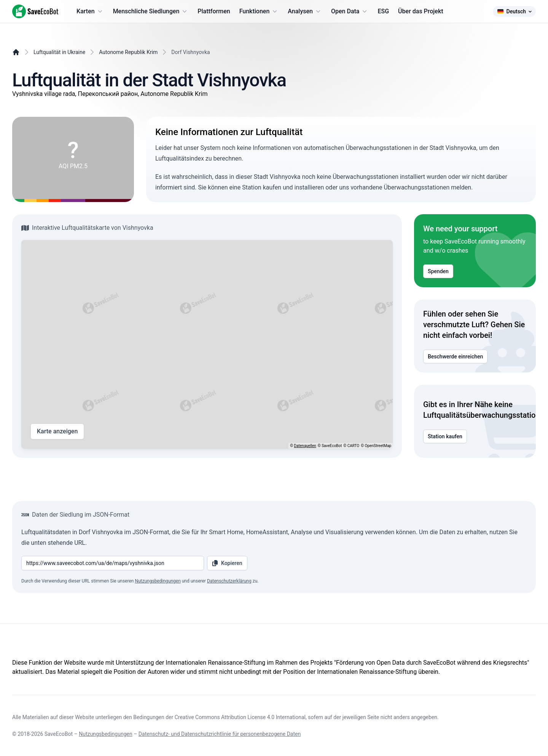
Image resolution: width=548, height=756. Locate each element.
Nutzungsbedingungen (158, 581)
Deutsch (514, 11)
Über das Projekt (421, 11)
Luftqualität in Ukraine (59, 52)
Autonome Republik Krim (128, 52)
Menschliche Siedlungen (151, 11)
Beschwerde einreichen (455, 357)
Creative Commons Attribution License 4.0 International (240, 717)
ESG (383, 11)
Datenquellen (305, 446)
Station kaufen (445, 436)
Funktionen (259, 11)
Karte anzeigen (57, 431)
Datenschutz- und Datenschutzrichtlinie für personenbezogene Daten (220, 734)
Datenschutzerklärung (229, 581)
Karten (90, 11)
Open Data (350, 11)
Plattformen (214, 11)
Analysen (305, 11)
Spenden (438, 271)
